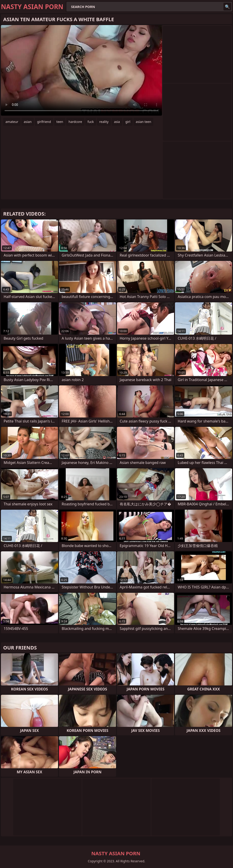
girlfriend (44, 122)
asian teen (144, 122)
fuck (91, 122)
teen (60, 122)
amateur (12, 122)
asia (117, 122)
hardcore (75, 122)
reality (104, 122)
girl (128, 122)
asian (28, 122)
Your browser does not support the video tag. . (81, 70)
